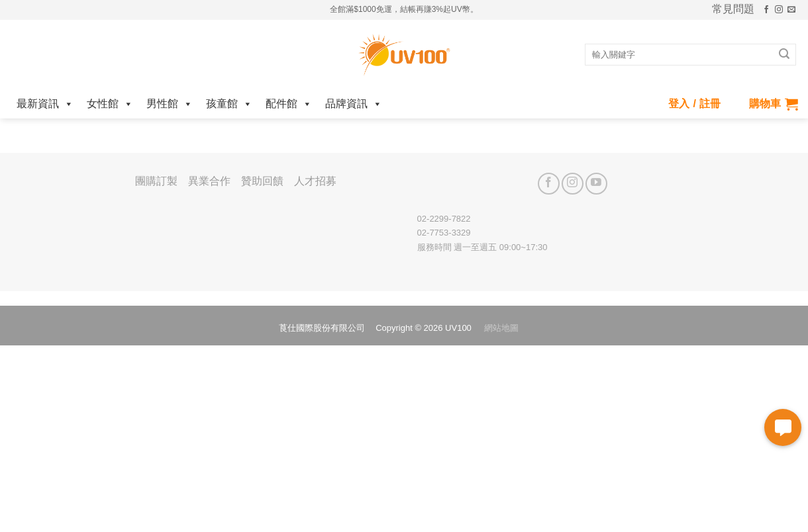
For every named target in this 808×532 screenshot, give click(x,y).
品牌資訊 (354, 104)
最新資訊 (45, 104)
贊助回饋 (262, 181)
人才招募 (315, 181)
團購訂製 (156, 181)
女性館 (110, 104)
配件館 (289, 104)
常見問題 (733, 9)
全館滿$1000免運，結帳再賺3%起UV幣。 (404, 9)
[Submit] (784, 55)
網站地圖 (501, 328)
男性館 (170, 104)
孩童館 (229, 104)
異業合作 (209, 181)
